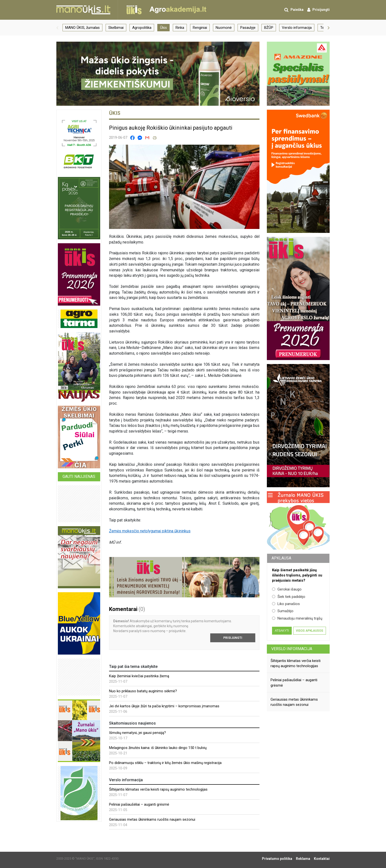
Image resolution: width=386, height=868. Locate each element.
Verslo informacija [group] (297, 28)
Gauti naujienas (79, 477)
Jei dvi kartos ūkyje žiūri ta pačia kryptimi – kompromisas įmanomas (164, 706)
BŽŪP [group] (269, 28)
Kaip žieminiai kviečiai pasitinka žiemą (139, 676)
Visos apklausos (310, 631)
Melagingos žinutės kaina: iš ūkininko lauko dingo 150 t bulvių (158, 748)
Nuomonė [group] (224, 28)
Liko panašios (286, 604)
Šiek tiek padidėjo (289, 597)
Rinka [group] (180, 28)
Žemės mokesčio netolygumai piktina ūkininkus (150, 531)
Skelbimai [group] (116, 28)
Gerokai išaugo (287, 589)
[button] (57, 28)
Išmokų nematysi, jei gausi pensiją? (137, 733)
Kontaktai (322, 859)
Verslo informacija (292, 649)
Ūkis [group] (163, 28)
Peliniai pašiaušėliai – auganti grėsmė (139, 804)
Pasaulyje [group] (248, 28)
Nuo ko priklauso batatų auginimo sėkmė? (143, 691)
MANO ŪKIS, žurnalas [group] (82, 28)
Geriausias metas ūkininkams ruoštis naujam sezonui (152, 819)
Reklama (303, 859)
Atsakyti (282, 631)
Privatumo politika (277, 859)
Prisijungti (233, 638)
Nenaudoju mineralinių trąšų (297, 618)
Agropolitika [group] (142, 28)
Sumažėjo (283, 611)
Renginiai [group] (200, 28)
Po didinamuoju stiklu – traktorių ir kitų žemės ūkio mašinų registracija (165, 763)
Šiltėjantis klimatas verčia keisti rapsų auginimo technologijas (158, 789)
